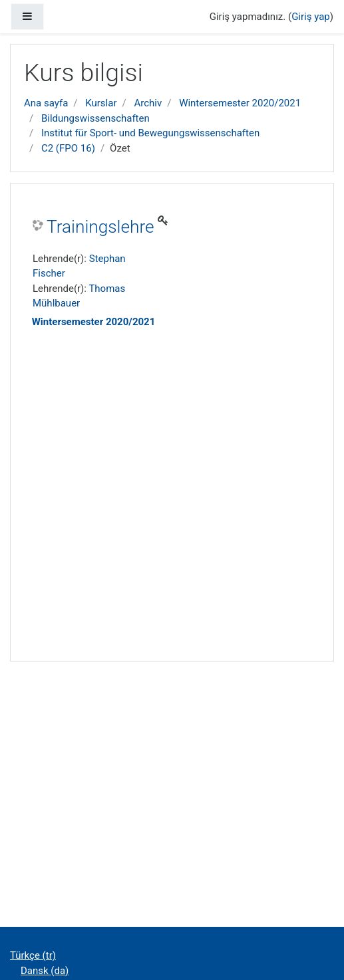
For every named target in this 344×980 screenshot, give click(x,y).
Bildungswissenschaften (95, 118)
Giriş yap (311, 17)
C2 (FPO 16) (68, 148)
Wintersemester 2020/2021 (240, 103)
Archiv (148, 103)
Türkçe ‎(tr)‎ (33, 955)
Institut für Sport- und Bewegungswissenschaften (150, 133)
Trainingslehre (100, 227)
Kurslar (101, 103)
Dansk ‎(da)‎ (45, 971)
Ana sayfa (46, 103)
